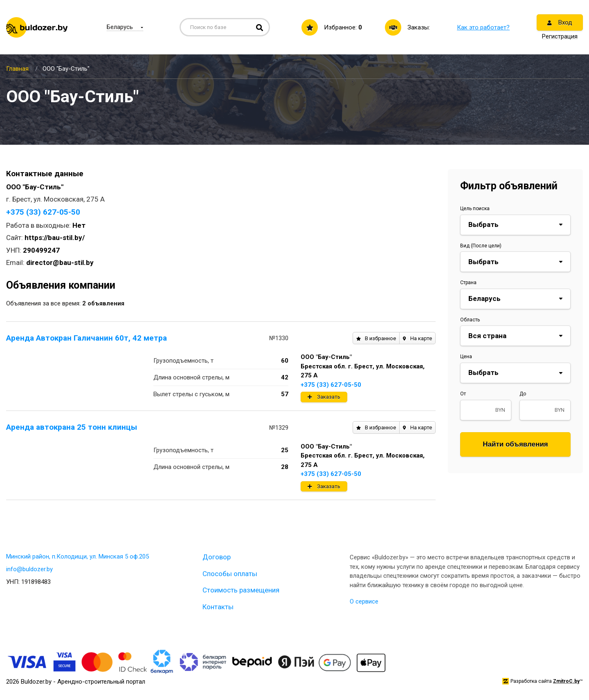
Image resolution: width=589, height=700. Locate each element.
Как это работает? (483, 27)
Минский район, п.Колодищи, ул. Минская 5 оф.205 (78, 556)
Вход (560, 22)
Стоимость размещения (241, 590)
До (523, 394)
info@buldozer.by (29, 569)
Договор (217, 557)
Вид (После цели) (481, 246)
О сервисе (364, 601)
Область (470, 320)
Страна (468, 283)
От (463, 394)
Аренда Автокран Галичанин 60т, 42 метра (87, 338)
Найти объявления (515, 444)
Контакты (218, 607)
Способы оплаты (230, 574)
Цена (466, 357)
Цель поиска (475, 209)
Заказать (324, 397)
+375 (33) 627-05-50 (43, 212)
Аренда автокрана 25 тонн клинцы (72, 427)
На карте (417, 338)
